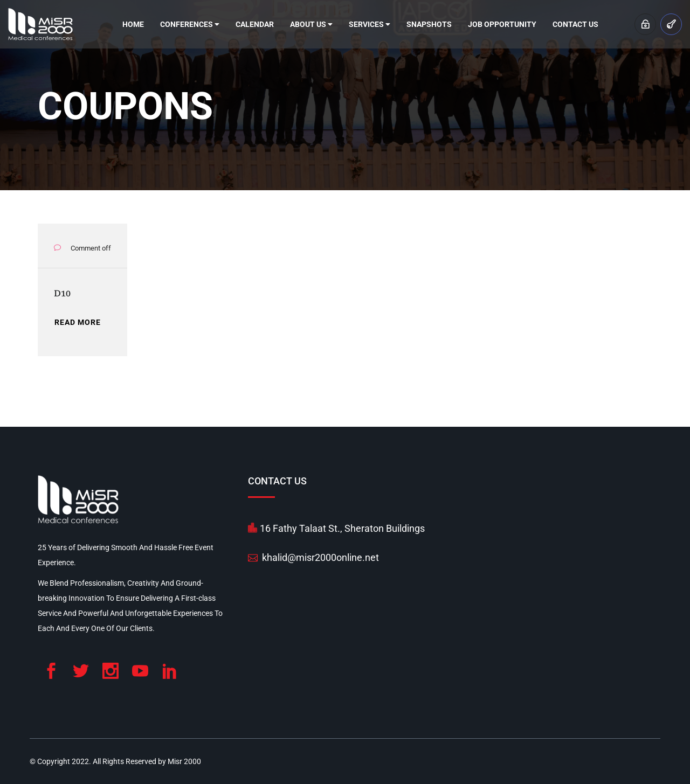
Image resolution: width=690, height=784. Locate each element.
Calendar (255, 24)
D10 (62, 293)
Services (370, 24)
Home (133, 24)
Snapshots (429, 24)
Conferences (190, 24)
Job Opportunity (502, 24)
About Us (311, 24)
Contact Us (575, 24)
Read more (78, 322)
